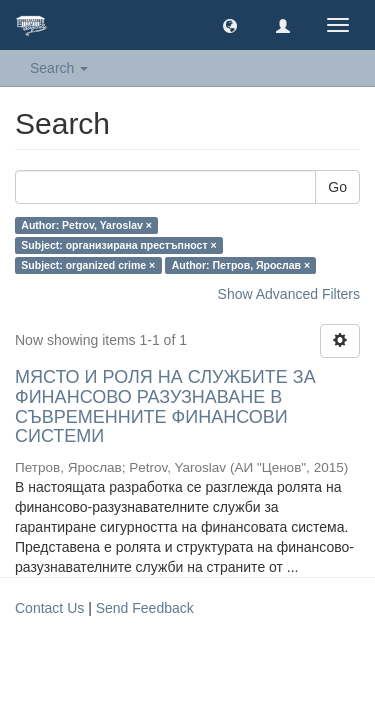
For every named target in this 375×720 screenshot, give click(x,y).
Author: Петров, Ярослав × (241, 265)
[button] (230, 25)
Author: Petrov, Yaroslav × (86, 225)
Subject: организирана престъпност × (118, 245)
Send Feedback (145, 608)
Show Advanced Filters (289, 294)
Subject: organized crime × (88, 265)
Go (337, 187)
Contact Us (49, 608)
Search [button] (59, 68)
